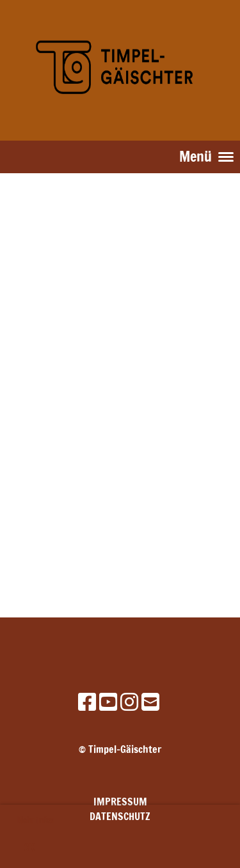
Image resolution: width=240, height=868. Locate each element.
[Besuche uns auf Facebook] (87, 702)
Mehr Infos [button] (35, 820)
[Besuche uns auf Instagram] (129, 702)
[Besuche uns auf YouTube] (108, 702)
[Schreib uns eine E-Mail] (150, 702)
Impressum (120, 802)
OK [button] (29, 848)
